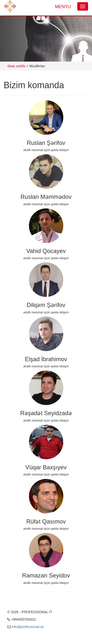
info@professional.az (28, 627)
